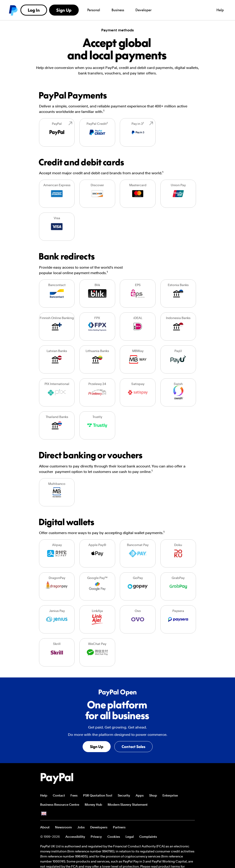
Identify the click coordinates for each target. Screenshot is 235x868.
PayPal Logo (57, 778)
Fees (74, 795)
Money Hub (93, 805)
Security (124, 795)
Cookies (114, 837)
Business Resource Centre (60, 805)
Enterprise (170, 795)
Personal (36, 10)
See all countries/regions (44, 814)
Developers (99, 827)
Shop (153, 795)
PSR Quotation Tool (98, 795)
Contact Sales (134, 747)
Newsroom (63, 827)
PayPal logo (13, 10)
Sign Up (97, 747)
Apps (140, 795)
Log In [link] (183, 10)
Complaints (148, 837)
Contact (59, 795)
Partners (119, 827)
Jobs (81, 827)
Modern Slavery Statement (128, 805)
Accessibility (75, 837)
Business (60, 10)
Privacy (96, 837)
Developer (83, 10)
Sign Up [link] (213, 10)
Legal (130, 837)
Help (159, 10)
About (45, 827)
